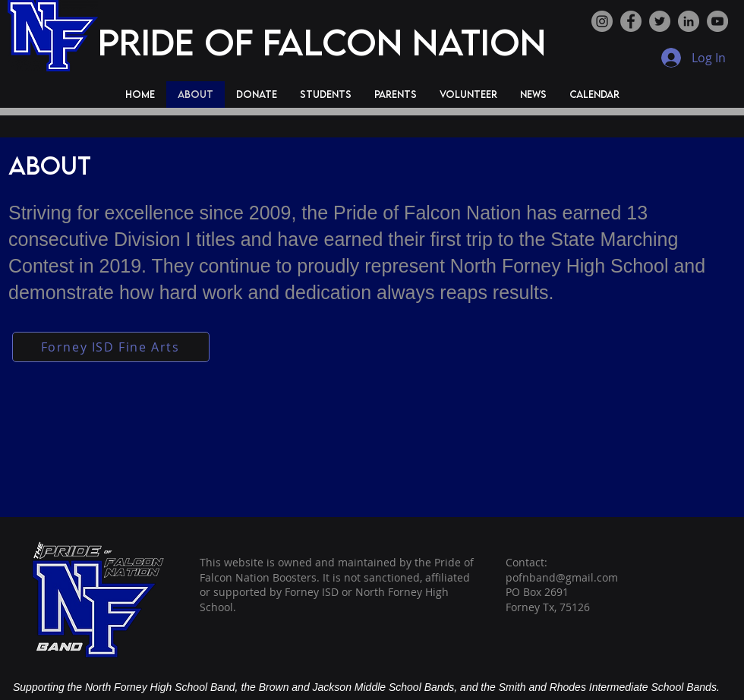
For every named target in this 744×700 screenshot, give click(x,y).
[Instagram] (602, 21)
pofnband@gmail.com (562, 577)
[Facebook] (631, 21)
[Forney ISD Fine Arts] (111, 347)
